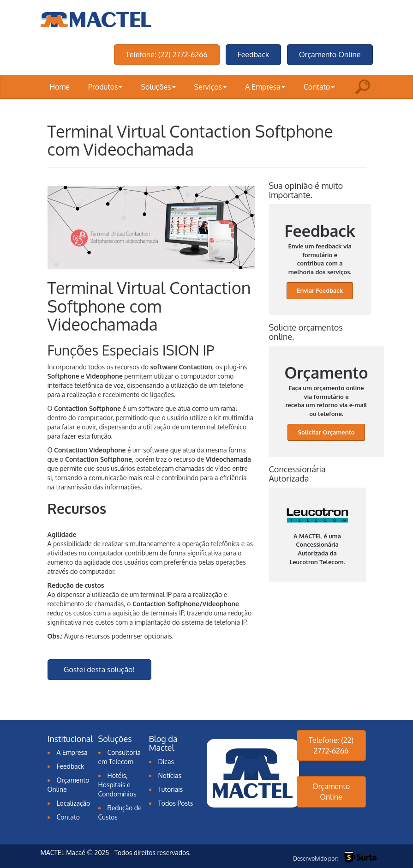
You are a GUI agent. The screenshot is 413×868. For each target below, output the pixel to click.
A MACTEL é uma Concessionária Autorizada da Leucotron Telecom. (317, 537)
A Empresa (265, 87)
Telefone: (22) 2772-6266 (167, 54)
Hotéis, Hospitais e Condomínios (117, 785)
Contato (319, 87)
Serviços (211, 87)
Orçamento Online (330, 54)
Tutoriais (171, 789)
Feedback (253, 54)
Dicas (166, 762)
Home (60, 87)
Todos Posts (176, 803)
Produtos (105, 87)
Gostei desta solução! (99, 669)
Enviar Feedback (320, 290)
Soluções (158, 87)
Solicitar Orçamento (326, 432)
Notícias (170, 775)
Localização (74, 803)
